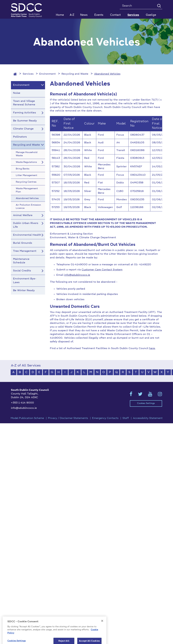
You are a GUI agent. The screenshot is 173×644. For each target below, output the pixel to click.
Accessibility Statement (148, 418)
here (152, 348)
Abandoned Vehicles (107, 74)
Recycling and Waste (75, 74)
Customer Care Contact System (102, 270)
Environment (47, 74)
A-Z (72, 15)
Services (28, 74)
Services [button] (133, 15)
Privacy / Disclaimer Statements (68, 418)
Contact (115, 15)
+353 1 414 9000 (22, 403)
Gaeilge (151, 15)
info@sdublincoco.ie (77, 275)
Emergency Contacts (105, 418)
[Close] (102, 637)
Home (60, 15)
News (84, 15)
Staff (126, 418)
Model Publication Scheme (27, 418)
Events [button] (99, 15)
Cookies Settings (146, 403)
